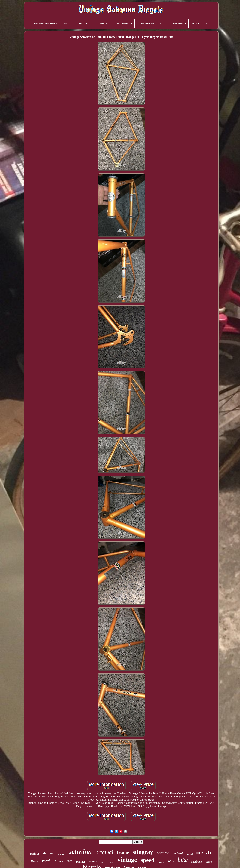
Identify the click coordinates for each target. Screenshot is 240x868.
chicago (110, 862)
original (104, 852)
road (46, 861)
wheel (178, 853)
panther (81, 862)
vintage (127, 860)
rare (70, 861)
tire (102, 862)
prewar (161, 862)
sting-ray (61, 854)
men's (93, 861)
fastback (197, 862)
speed (148, 860)
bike (183, 860)
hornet (190, 854)
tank (34, 861)
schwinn (81, 852)
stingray (143, 852)
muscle (204, 853)
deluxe (48, 853)
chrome (58, 861)
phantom (164, 853)
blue (171, 861)
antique (35, 854)
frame (123, 853)
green (209, 862)
